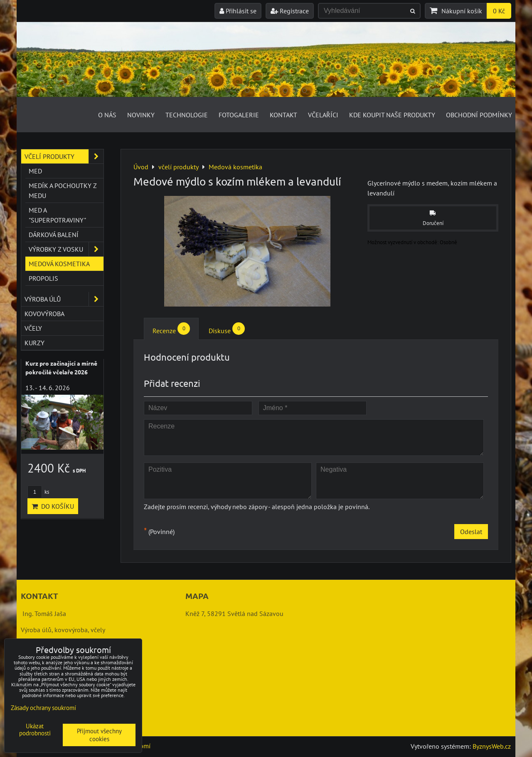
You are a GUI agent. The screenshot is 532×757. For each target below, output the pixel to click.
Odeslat (471, 532)
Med (35, 171)
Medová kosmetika (59, 264)
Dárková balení (54, 235)
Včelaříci (323, 115)
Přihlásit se (238, 11)
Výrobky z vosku (66, 249)
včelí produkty (64, 156)
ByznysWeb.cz (492, 746)
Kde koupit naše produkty (392, 115)
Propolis (43, 278)
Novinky (141, 115)
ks (38, 492)
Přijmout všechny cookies (99, 735)
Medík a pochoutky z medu (63, 190)
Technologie (187, 115)
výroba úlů (64, 299)
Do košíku (53, 506)
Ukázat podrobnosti (35, 730)
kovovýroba (44, 314)
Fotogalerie (239, 115)
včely (33, 328)
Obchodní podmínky (479, 115)
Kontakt (283, 115)
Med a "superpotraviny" (57, 215)
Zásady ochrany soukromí (43, 708)
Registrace (290, 11)
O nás (107, 115)
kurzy (34, 343)
